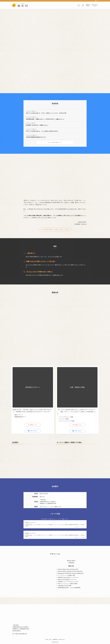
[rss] (96, 1)
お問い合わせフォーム (45, 507)
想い (51, 639)
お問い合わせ (61, 639)
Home (47, 639)
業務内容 (55, 639)
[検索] (98, 1)
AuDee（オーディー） (31, 523)
